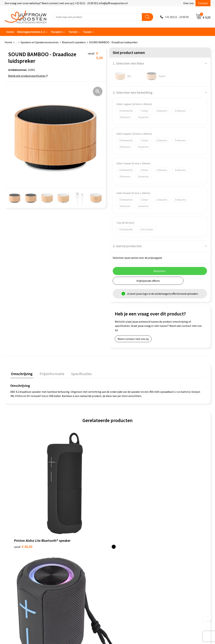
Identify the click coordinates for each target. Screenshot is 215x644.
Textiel (73, 32)
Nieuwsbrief (68, 549)
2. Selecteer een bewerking (133, 92)
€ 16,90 (72, 485)
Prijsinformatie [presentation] (49, 373)
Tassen (87, 32)
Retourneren (68, 565)
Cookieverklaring (121, 544)
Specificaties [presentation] (77, 373)
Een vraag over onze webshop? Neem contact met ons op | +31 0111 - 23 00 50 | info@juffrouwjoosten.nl (66, 3)
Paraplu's (57, 32)
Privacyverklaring (121, 549)
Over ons (189, 3)
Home (10, 32)
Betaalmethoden (71, 560)
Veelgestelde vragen (73, 554)
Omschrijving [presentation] (21, 373)
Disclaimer (117, 554)
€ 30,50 (23, 490)
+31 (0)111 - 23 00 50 (177, 17)
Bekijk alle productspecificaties (28, 76)
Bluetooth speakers (74, 42)
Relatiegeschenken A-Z (31, 32)
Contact (203, 3)
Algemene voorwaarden (125, 538)
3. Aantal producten (127, 246)
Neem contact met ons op (133, 339)
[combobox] (97, 17)
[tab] (21, 374)
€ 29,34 (120, 501)
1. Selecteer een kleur (128, 63)
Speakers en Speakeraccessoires (40, 42)
